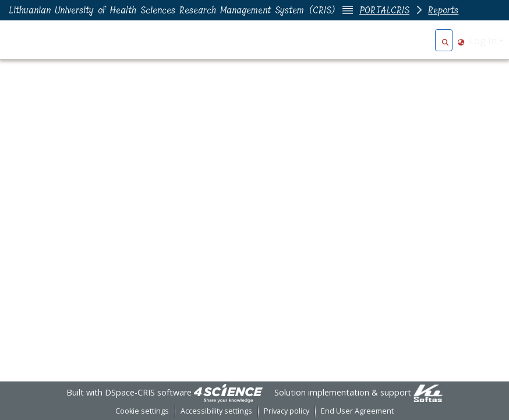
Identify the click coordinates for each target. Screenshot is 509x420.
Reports (443, 10)
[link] (228, 392)
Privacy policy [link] (287, 411)
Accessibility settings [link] (216, 411)
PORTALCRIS (384, 10)
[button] (445, 41)
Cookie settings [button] (142, 411)
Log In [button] (484, 41)
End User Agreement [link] (357, 411)
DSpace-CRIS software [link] (148, 392)
